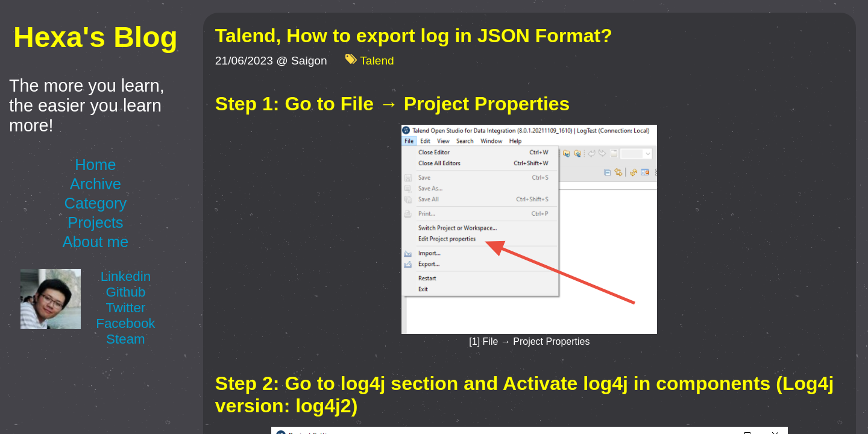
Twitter (125, 308)
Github (125, 292)
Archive (96, 184)
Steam (126, 339)
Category (95, 203)
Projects (95, 222)
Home (95, 165)
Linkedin (126, 276)
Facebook (125, 323)
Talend (377, 61)
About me (96, 242)
